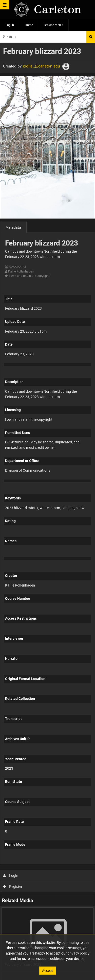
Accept (48, 970)
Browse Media (54, 25)
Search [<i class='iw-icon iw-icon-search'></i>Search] (91, 37)
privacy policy (78, 953)
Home (29, 25)
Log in (10, 25)
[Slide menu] (5, 5)
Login (11, 875)
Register (13, 886)
